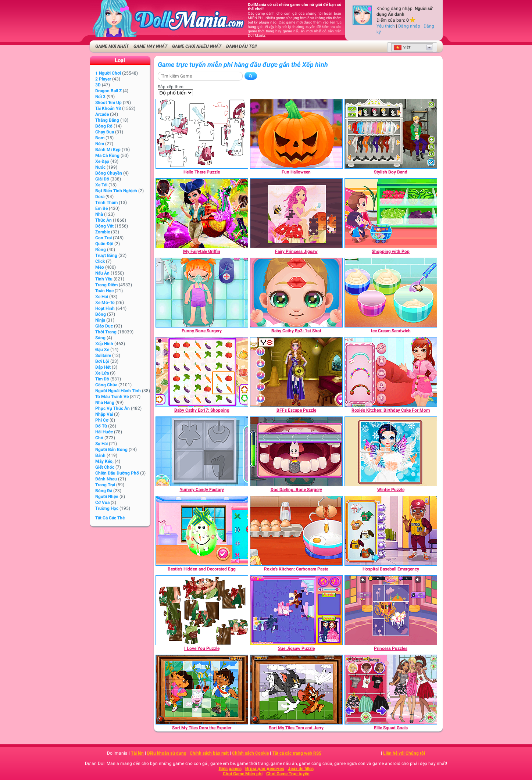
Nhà (99, 214)
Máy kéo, (104, 461)
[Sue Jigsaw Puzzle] (296, 610)
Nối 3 (100, 97)
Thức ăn (103, 220)
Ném (100, 144)
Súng (100, 338)
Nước (100, 167)
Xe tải (101, 185)
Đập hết (103, 367)
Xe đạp (102, 161)
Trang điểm (106, 285)
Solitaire (103, 355)
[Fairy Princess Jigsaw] (296, 213)
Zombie (103, 232)
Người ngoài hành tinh (118, 391)
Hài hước (104, 432)
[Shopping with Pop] (391, 213)
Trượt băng (106, 255)
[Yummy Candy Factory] (202, 451)
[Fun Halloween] (296, 134)
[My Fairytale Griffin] (202, 213)
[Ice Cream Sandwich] (391, 293)
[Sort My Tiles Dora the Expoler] (202, 690)
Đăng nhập (409, 26)
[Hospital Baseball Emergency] (391, 531)
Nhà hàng (105, 402)
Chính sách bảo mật (209, 753)
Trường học (107, 508)
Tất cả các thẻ (110, 518)
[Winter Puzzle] (391, 451)
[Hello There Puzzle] (202, 134)
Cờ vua (102, 502)
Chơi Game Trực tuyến (288, 774)
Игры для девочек (265, 769)
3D (98, 85)
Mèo (100, 267)
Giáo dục (104, 326)
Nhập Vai (104, 414)
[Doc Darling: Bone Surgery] (296, 451)
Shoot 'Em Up (108, 103)
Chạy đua (105, 132)
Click (100, 261)
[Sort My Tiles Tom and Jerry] (296, 690)
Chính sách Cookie (250, 753)
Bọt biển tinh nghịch (116, 191)
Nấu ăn (102, 273)
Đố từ (101, 426)
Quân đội (104, 244)
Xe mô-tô (105, 303)
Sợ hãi (101, 444)
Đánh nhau (106, 479)
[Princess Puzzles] (391, 610)
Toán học (104, 291)
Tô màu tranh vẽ (112, 397)
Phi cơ (102, 420)
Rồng (101, 250)
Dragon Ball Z (108, 91)
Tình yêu (104, 279)
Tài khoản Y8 (108, 108)
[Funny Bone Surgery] (202, 293)
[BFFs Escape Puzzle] (296, 372)
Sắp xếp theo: (171, 87)
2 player (103, 79)
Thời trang (106, 332)
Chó (99, 438)
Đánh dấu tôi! (241, 46)
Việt (402, 47)
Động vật (104, 226)
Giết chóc (105, 467)
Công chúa (106, 385)
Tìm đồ (102, 379)
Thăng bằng (107, 120)
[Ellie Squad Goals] (391, 690)
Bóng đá (104, 491)
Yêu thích (386, 26)
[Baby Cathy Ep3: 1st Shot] (296, 293)
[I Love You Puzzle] (202, 610)
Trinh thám (106, 203)
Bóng (101, 314)
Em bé (101, 208)
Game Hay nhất (150, 46)
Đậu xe (102, 350)
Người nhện (107, 497)
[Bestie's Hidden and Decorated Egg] (202, 531)
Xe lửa (102, 373)
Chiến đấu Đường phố (117, 473)
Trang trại (105, 485)
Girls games (230, 769)
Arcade (102, 114)
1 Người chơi (108, 73)
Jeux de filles (301, 769)
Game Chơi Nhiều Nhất (197, 46)
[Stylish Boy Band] (391, 134)
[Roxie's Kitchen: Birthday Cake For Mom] (391, 372)
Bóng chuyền (109, 173)
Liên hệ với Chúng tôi (404, 753)
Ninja (100, 320)
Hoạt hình (105, 308)
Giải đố (102, 179)
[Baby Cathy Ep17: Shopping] (202, 372)
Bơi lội (102, 361)
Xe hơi (102, 297)
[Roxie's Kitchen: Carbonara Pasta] (296, 531)
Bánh (100, 455)
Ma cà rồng (107, 155)
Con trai (103, 238)
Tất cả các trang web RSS (297, 753)
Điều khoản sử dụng (167, 753)
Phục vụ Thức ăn (113, 408)
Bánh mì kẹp (108, 150)
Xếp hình (104, 344)
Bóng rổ (104, 126)
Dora (100, 197)
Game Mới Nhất (112, 46)
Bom (100, 138)
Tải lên (137, 753)
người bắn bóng (111, 450)
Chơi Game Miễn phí (243, 774)
